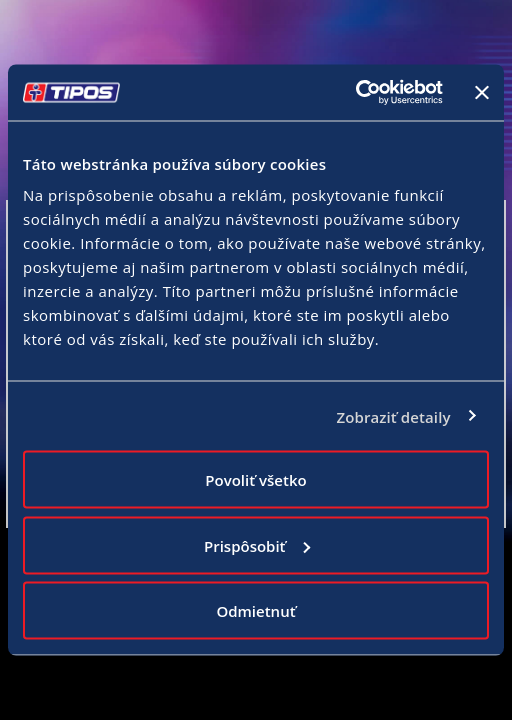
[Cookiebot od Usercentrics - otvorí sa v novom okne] (355, 93)
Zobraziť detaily (393, 416)
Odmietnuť (255, 611)
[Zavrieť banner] (482, 92)
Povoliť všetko (255, 480)
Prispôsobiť (257, 545)
